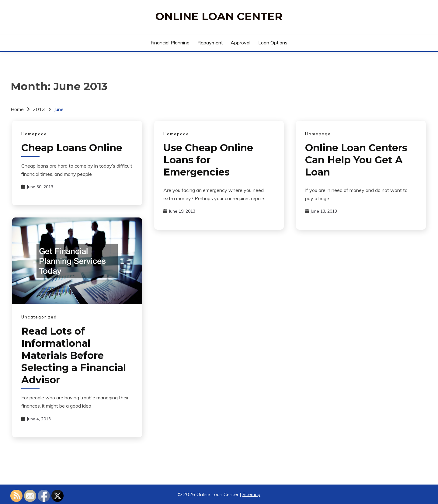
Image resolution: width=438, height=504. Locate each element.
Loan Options (273, 43)
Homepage (34, 134)
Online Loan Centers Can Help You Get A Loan (356, 160)
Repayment (210, 43)
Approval (240, 43)
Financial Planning (170, 43)
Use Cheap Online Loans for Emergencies (208, 160)
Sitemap (251, 494)
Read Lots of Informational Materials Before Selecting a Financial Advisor (74, 355)
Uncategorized (39, 317)
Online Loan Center (219, 16)
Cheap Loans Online (72, 148)
